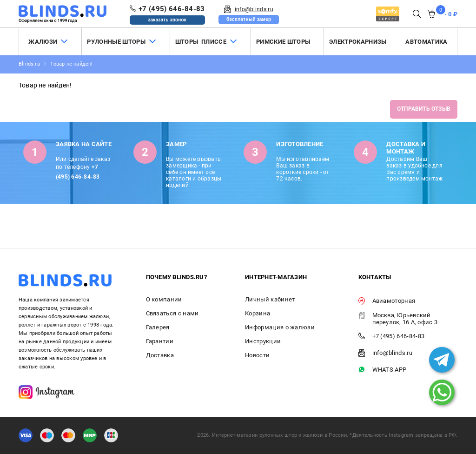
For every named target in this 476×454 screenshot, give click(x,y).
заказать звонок (167, 20)
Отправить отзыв (424, 109)
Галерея (158, 327)
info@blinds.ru (385, 353)
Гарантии (160, 341)
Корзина (258, 313)
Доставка (160, 355)
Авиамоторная (387, 301)
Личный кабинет (270, 299)
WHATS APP (383, 370)
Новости (257, 355)
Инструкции (263, 341)
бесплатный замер (249, 19)
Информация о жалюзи (280, 327)
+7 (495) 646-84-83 (392, 337)
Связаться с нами (172, 313)
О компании (164, 299)
